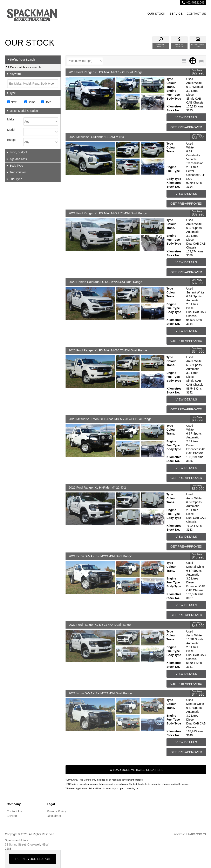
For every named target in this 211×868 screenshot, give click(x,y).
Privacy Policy (56, 811)
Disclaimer (54, 816)
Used (46, 102)
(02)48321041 (195, 2)
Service (12, 816)
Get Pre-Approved (186, 127)
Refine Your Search (21, 60)
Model (11, 130)
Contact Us (14, 811)
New (12, 102)
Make (11, 119)
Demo (30, 102)
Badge (11, 140)
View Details (186, 117)
